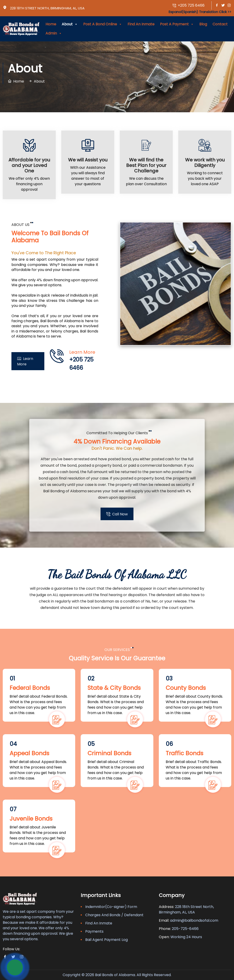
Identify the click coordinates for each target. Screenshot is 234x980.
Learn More (25, 361)
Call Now (117, 514)
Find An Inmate (141, 24)
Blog (203, 24)
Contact (220, 24)
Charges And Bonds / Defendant (114, 915)
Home (51, 24)
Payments (94, 931)
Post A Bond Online (103, 24)
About (70, 24)
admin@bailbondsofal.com (194, 920)
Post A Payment (177, 24)
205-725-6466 (185, 929)
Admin (54, 33)
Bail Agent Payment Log (106, 940)
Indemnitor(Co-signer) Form (111, 907)
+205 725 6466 (189, 6)
